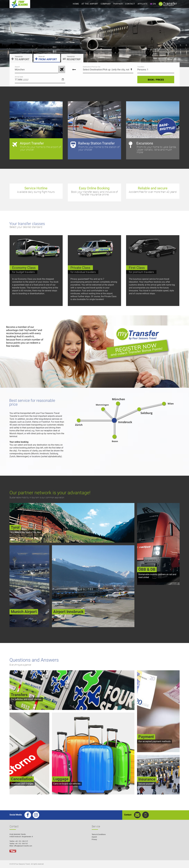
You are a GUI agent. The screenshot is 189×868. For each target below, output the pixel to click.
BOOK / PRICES (156, 80)
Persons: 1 (143, 70)
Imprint (94, 837)
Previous (6, 30)
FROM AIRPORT (46, 58)
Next (183, 30)
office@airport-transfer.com (23, 846)
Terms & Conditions (99, 834)
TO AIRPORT (20, 58)
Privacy (94, 839)
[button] (183, 862)
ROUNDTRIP (72, 58)
